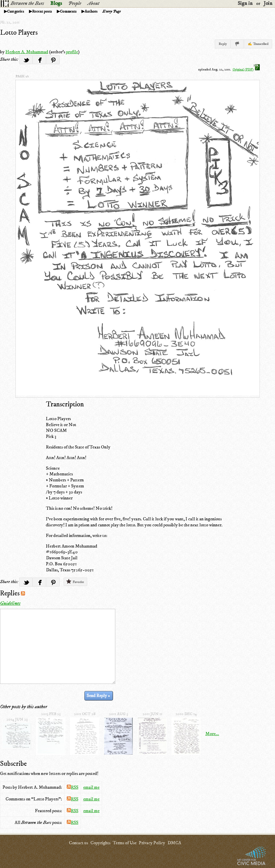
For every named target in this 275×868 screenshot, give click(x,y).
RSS (73, 787)
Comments (68, 11)
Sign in (245, 3)
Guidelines (10, 603)
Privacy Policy (152, 843)
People (75, 3)
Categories (16, 11)
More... (212, 734)
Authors (91, 11)
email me (91, 787)
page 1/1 (22, 76)
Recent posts (42, 11)
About (93, 3)
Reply (223, 44)
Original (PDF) (246, 69)
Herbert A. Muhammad (27, 52)
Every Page (112, 11)
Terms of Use (125, 843)
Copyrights (100, 843)
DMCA (174, 843)
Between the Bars (27, 3)
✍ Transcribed (258, 44)
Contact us (78, 843)
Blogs (56, 3)
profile (72, 52)
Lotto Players (19, 33)
